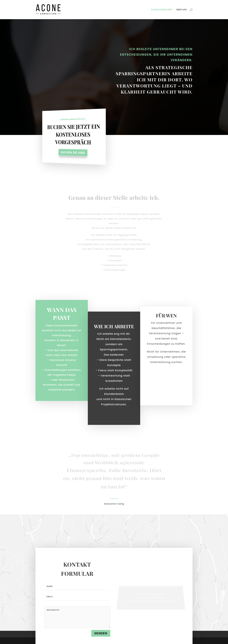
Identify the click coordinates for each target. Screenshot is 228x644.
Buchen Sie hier (73, 152)
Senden (101, 634)
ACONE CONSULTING (162, 10)
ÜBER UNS (181, 10)
